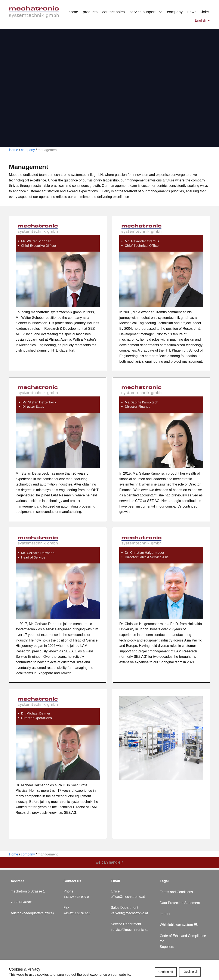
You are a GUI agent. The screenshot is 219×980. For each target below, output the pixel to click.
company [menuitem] (175, 12)
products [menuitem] (90, 12)
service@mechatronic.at (130, 930)
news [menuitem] (192, 12)
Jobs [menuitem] (205, 12)
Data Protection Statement (180, 903)
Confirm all (166, 972)
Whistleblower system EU (180, 925)
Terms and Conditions (176, 892)
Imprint (165, 914)
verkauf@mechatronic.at (130, 913)
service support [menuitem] (142, 12)
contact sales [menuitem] (113, 12)
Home (14, 150)
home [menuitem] (73, 12)
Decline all (191, 972)
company (27, 150)
